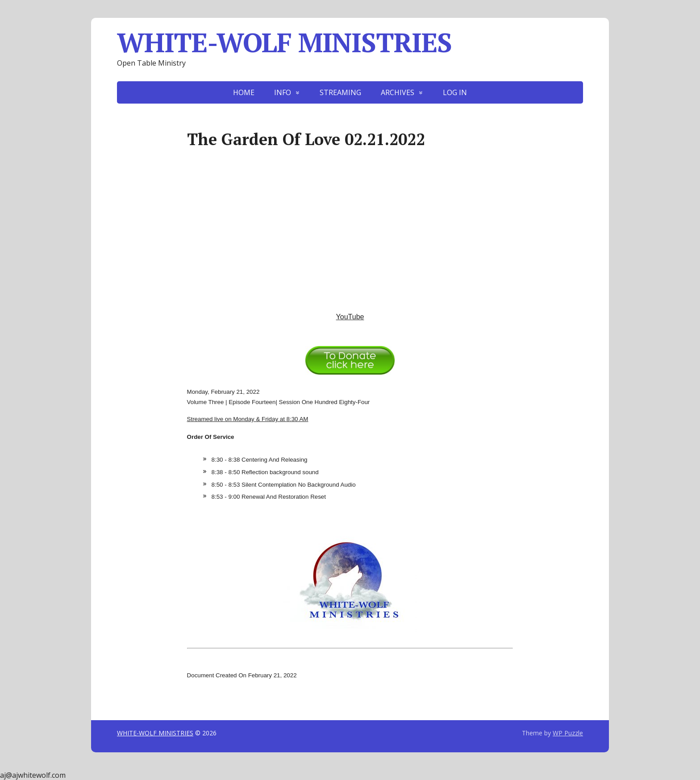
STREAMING (340, 92)
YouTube (350, 317)
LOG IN (455, 92)
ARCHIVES (398, 92)
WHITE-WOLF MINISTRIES (284, 42)
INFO (283, 92)
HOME (244, 92)
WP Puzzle (568, 733)
